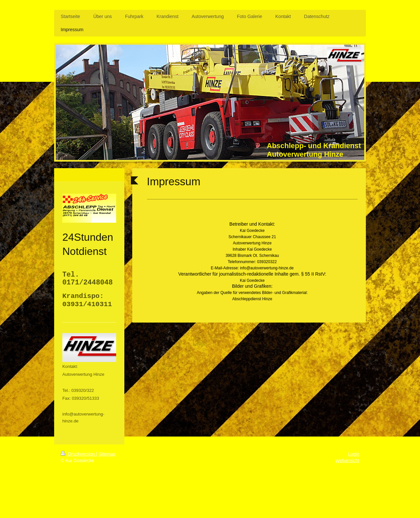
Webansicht (347, 461)
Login (354, 454)
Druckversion (78, 454)
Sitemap (107, 454)
